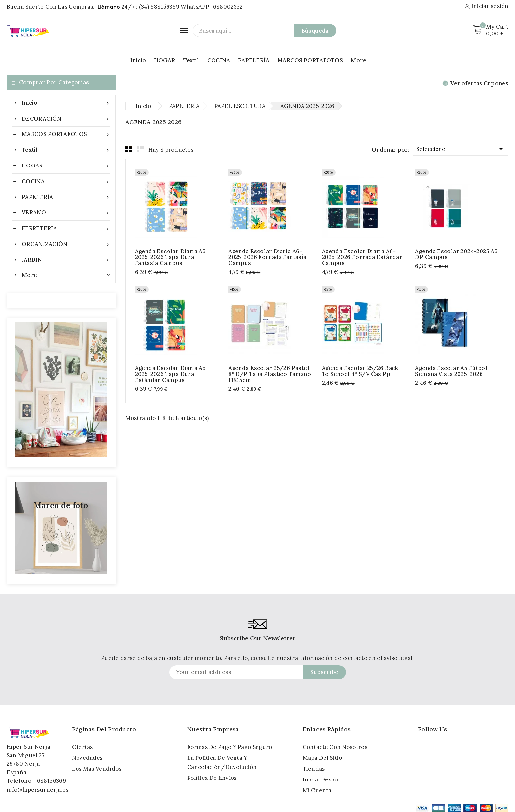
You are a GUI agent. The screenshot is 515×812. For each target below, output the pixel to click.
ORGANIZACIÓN (66, 244)
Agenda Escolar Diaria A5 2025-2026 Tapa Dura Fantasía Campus (170, 257)
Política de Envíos (212, 778)
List (140, 149)
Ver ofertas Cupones (475, 83)
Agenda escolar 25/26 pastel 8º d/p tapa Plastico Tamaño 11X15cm (270, 374)
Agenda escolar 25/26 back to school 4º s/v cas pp (360, 371)
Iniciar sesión (322, 779)
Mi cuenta (317, 790)
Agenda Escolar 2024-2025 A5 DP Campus (456, 254)
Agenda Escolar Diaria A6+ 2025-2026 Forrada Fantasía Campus (267, 257)
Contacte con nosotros (335, 747)
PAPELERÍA (254, 60)
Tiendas (314, 769)
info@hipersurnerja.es (37, 790)
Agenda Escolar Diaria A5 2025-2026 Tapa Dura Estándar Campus (170, 374)
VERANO (66, 213)
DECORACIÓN (66, 119)
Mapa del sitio (323, 758)
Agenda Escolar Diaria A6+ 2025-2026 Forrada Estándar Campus (362, 257)
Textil (191, 60)
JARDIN (66, 260)
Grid (129, 149)
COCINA (219, 60)
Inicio (138, 60)
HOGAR (165, 60)
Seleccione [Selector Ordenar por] (461, 148)
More (358, 60)
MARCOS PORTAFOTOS (310, 60)
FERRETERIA (66, 228)
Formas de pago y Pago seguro (230, 747)
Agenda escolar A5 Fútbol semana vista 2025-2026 (451, 371)
